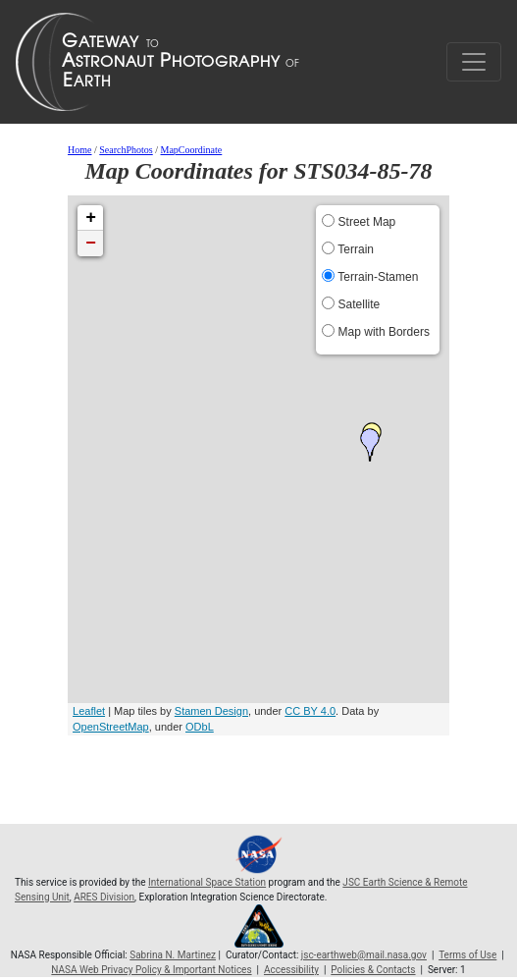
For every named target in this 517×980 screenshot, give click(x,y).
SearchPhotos (126, 150)
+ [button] (91, 218)
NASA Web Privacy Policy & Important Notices (151, 970)
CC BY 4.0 (310, 711)
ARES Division (104, 897)
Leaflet (89, 711)
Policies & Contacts (373, 970)
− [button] (91, 244)
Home (79, 150)
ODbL (200, 727)
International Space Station (207, 882)
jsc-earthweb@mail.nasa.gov (364, 955)
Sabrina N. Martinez (173, 955)
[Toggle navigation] (474, 62)
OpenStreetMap (111, 727)
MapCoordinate (192, 150)
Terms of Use (467, 955)
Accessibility (291, 970)
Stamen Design (211, 711)
